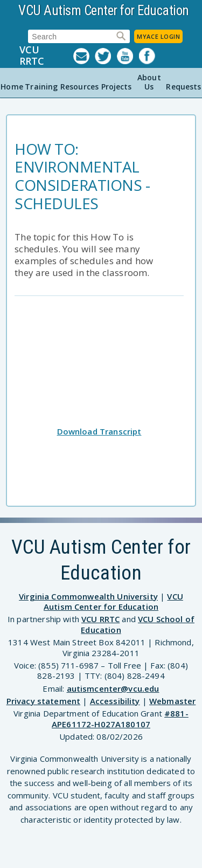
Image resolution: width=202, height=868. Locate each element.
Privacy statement (44, 701)
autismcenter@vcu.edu (113, 688)
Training (41, 87)
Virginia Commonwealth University (88, 596)
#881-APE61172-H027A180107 (120, 719)
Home (12, 87)
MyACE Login (158, 36)
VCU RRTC (32, 56)
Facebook (150, 56)
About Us (149, 82)
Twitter (106, 56)
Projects (117, 87)
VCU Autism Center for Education (104, 11)
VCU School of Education (138, 624)
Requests (183, 87)
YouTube (128, 56)
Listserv (84, 56)
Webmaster (172, 701)
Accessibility (115, 701)
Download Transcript (99, 431)
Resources (79, 87)
